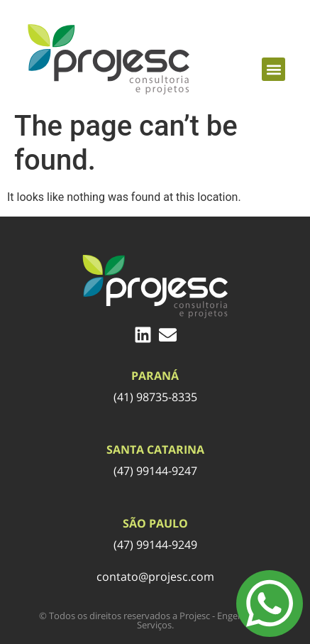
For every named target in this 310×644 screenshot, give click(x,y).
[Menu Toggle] (270, 604)
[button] (273, 69)
